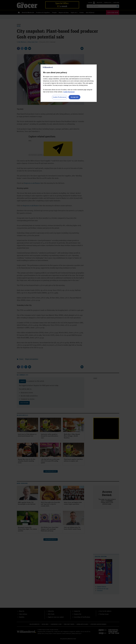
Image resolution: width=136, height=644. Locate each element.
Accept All (75, 97)
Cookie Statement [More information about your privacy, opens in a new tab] (69, 92)
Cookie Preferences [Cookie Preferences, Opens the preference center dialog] (60, 97)
